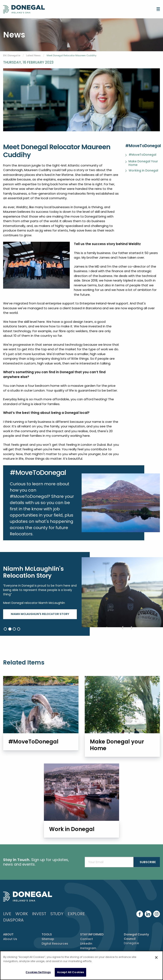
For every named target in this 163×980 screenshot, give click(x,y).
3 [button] (14, 629)
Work (22, 920)
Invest (39, 920)
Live (7, 920)
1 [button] (5, 629)
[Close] (156, 957)
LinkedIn (86, 950)
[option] (81, 594)
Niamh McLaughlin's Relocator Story (40, 614)
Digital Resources (55, 950)
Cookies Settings (38, 972)
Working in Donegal (143, 171)
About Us (10, 945)
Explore (76, 920)
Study (57, 920)
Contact (86, 945)
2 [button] (10, 629)
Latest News (33, 55)
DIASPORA (13, 926)
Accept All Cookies (70, 972)
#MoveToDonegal (142, 155)
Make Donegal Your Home (143, 163)
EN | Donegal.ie (12, 55)
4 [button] (19, 629)
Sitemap (48, 945)
